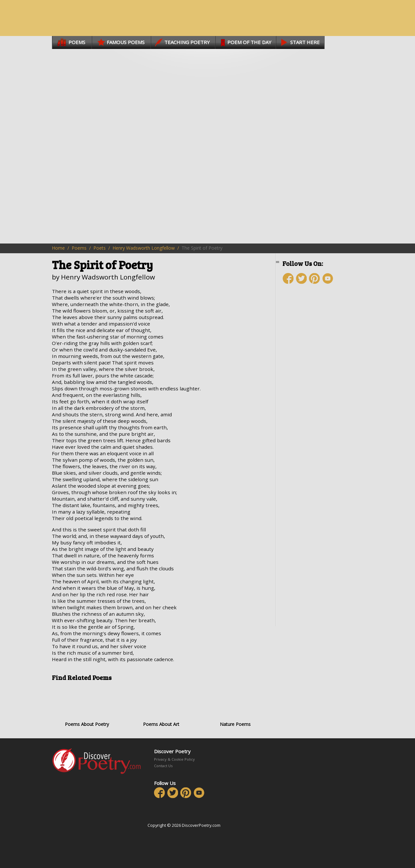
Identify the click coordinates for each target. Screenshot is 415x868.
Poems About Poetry (87, 706)
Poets (100, 248)
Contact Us (163, 766)
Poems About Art (161, 706)
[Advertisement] (321, 404)
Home (58, 248)
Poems (79, 248)
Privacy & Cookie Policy (174, 759)
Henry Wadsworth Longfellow (144, 248)
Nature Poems (235, 706)
